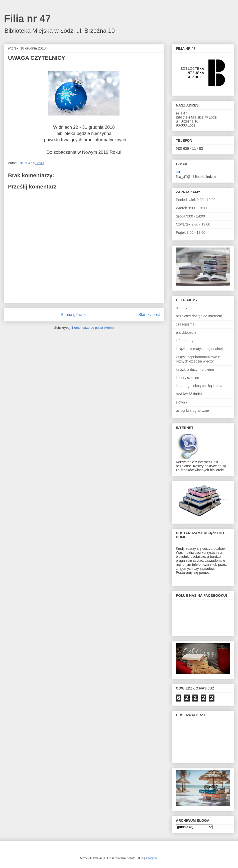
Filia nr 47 (27, 18)
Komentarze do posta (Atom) (93, 328)
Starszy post (149, 315)
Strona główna (73, 315)
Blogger (152, 858)
